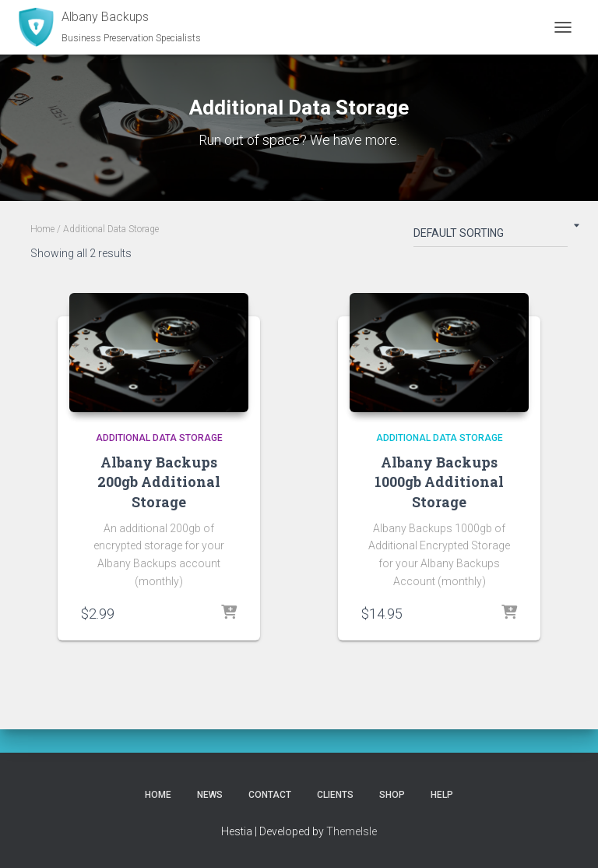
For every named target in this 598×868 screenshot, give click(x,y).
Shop (392, 795)
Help (442, 795)
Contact (270, 795)
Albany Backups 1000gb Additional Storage (439, 482)
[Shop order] (491, 236)
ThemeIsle (352, 831)
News (210, 795)
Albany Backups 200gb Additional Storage (159, 482)
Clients (335, 795)
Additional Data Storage (159, 438)
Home (42, 229)
